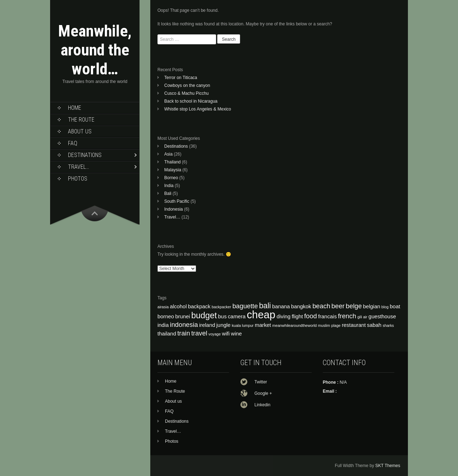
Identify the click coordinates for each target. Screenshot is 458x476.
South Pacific (177, 201)
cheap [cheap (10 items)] (261, 315)
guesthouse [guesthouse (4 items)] (382, 316)
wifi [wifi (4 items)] (226, 334)
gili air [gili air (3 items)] (362, 317)
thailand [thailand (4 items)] (167, 334)
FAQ (73, 143)
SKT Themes (388, 466)
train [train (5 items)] (184, 333)
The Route (81, 120)
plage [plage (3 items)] (336, 325)
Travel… (79, 167)
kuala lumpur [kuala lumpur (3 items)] (243, 325)
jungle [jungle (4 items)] (224, 325)
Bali (168, 193)
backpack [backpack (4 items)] (199, 306)
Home (75, 108)
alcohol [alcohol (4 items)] (178, 306)
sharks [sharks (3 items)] (388, 325)
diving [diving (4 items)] (284, 316)
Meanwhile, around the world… (95, 50)
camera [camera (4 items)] (237, 316)
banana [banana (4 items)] (281, 306)
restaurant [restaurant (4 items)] (354, 325)
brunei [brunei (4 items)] (183, 316)
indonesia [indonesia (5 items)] (184, 325)
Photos (78, 179)
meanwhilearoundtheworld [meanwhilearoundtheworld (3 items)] (294, 325)
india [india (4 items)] (163, 325)
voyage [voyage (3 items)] (215, 334)
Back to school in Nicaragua (191, 101)
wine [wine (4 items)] (236, 334)
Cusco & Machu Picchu (186, 93)
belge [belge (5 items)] (354, 306)
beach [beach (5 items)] (321, 306)
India (169, 186)
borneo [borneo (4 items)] (166, 316)
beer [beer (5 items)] (338, 306)
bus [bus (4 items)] (222, 316)
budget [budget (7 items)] (204, 315)
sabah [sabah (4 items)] (374, 325)
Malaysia (173, 170)
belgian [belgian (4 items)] (371, 306)
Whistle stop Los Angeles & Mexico (198, 109)
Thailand (172, 162)
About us (80, 131)
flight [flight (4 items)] (297, 316)
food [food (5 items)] (311, 316)
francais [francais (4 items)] (327, 316)
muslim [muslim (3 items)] (324, 325)
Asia (168, 154)
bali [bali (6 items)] (265, 306)
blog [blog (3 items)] (385, 307)
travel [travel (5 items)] (199, 333)
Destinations (85, 155)
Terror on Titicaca (181, 78)
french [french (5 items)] (347, 316)
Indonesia (174, 209)
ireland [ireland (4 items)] (207, 325)
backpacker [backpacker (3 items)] (222, 307)
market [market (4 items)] (263, 325)
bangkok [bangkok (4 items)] (301, 306)
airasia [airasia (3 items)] (163, 307)
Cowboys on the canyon (187, 85)
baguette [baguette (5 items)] (245, 306)
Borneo (171, 178)
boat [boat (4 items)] (395, 306)
